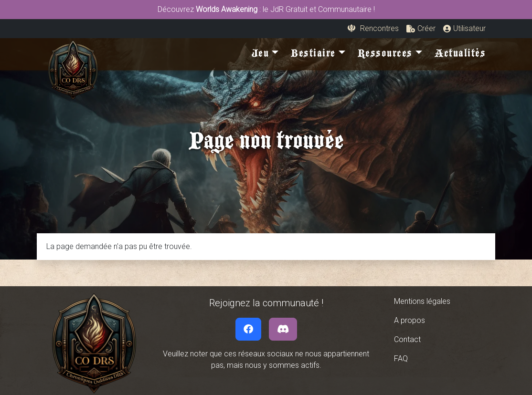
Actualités (460, 55)
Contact (407, 339)
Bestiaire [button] (313, 55)
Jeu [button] (261, 55)
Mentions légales (422, 301)
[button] (421, 29)
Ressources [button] (385, 55)
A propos (410, 320)
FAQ (401, 359)
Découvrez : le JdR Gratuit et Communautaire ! (266, 9)
